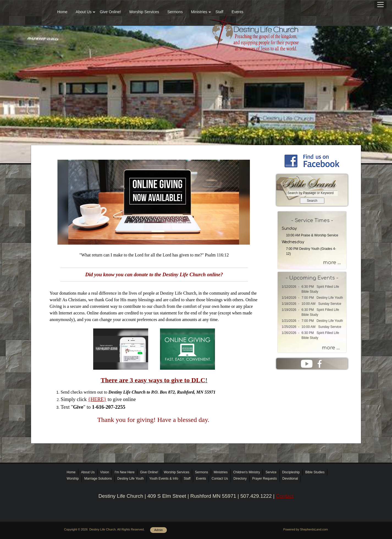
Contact (285, 496)
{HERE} (97, 399)
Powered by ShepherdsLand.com (306, 529)
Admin (158, 530)
